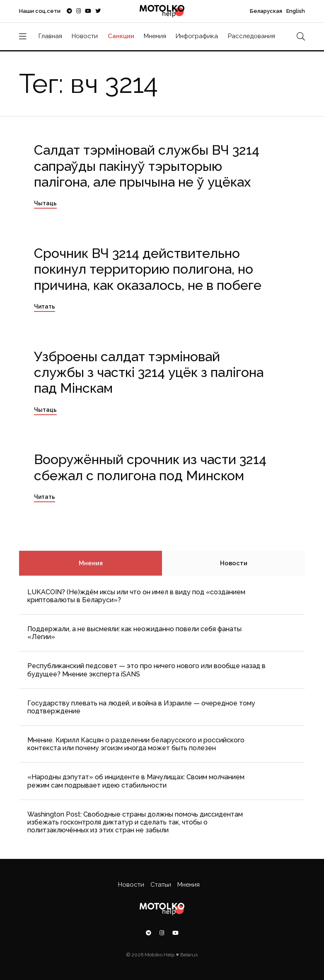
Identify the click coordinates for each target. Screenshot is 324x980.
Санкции (121, 36)
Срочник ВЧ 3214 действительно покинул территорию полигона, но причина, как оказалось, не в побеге (148, 269)
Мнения (155, 36)
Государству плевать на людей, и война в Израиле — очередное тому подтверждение (141, 707)
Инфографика (197, 36)
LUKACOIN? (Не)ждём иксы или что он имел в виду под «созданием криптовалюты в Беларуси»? (136, 596)
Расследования (251, 36)
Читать (45, 306)
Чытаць (45, 203)
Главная (50, 36)
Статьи (161, 885)
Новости (85, 36)
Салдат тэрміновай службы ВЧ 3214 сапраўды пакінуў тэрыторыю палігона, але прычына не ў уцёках (147, 166)
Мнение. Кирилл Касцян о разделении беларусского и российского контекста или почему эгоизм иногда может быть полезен (136, 744)
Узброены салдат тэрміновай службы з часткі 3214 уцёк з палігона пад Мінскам (149, 372)
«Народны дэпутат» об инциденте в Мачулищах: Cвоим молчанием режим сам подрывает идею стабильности (136, 781)
